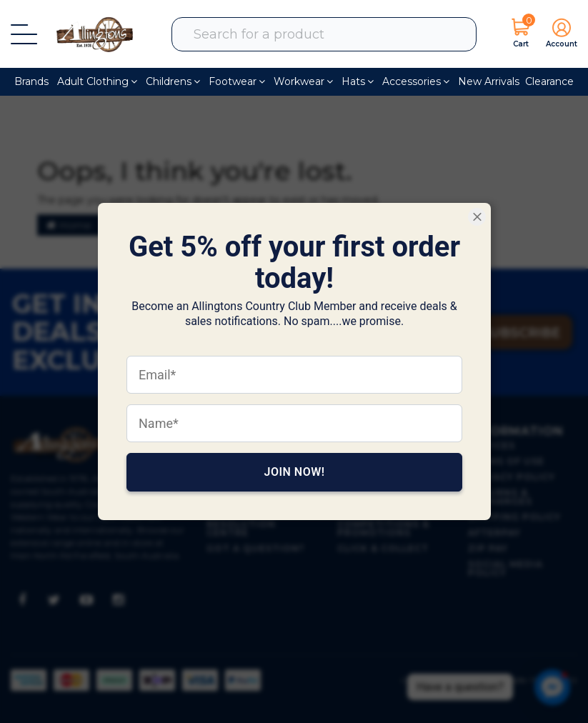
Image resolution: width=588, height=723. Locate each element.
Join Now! (294, 472)
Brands (31, 81)
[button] (558, 34)
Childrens (173, 81)
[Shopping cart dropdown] (521, 34)
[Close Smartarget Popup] (477, 217)
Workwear (303, 81)
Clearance (549, 81)
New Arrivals (489, 81)
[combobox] (333, 34)
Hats (358, 81)
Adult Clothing (97, 81)
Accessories (416, 81)
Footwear (237, 81)
